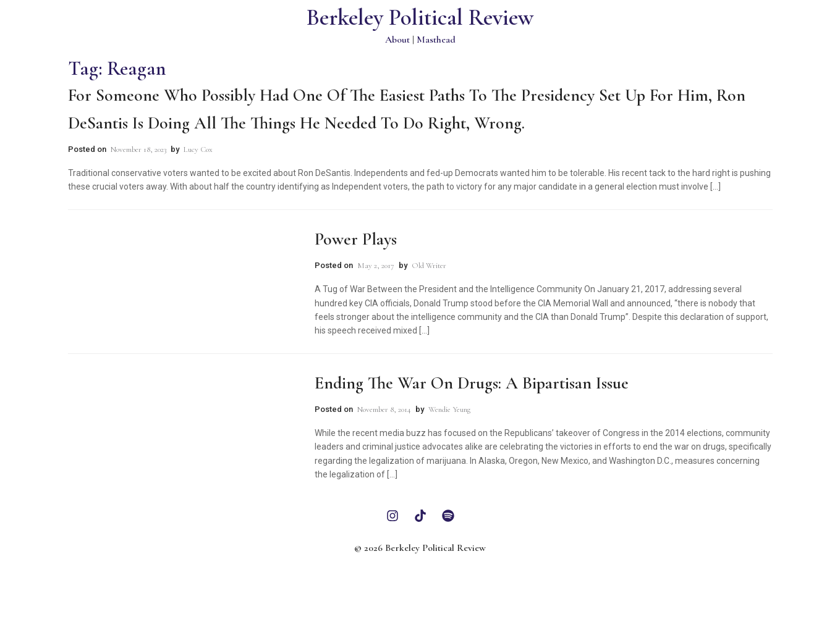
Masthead (436, 40)
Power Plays (356, 239)
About (397, 40)
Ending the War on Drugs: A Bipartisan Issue (472, 383)
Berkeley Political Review (420, 18)
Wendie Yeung (449, 409)
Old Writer (429, 266)
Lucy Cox (198, 149)
